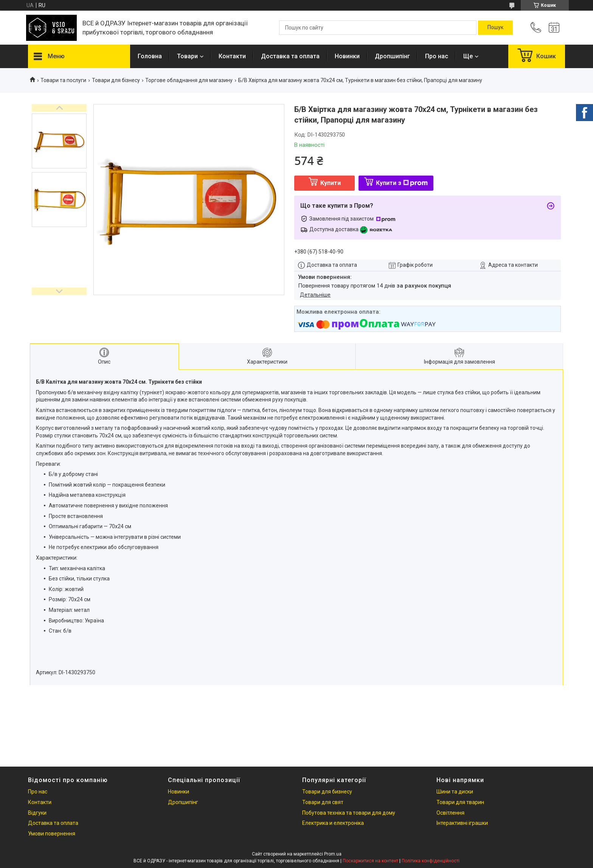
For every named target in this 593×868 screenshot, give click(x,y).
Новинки (347, 56)
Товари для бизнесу (327, 792)
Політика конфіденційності (431, 861)
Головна (150, 56)
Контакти (232, 56)
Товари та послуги (63, 80)
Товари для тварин (460, 802)
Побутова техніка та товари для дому (349, 813)
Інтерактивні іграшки (462, 823)
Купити (331, 183)
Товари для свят (323, 802)
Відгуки (37, 813)
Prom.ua (333, 854)
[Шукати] (495, 28)
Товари (187, 56)
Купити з (402, 183)
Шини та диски (455, 792)
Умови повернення (52, 834)
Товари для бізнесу (116, 80)
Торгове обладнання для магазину (189, 80)
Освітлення (450, 813)
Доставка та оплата (290, 56)
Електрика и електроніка (333, 823)
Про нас (437, 56)
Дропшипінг (392, 56)
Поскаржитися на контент (370, 861)
